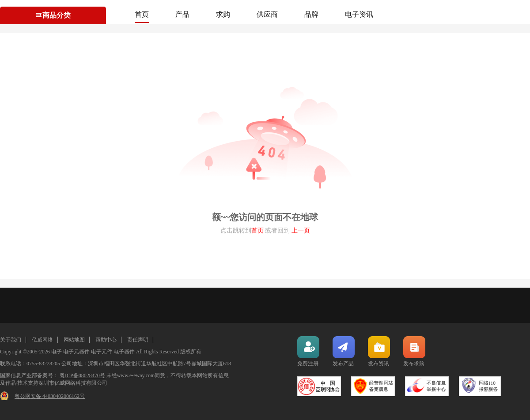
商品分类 (53, 15)
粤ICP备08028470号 (82, 375)
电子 (57, 352)
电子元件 (102, 352)
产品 (182, 14)
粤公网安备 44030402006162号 (50, 396)
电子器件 (124, 352)
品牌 (311, 14)
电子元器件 (76, 352)
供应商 (267, 14)
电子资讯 (359, 14)
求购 (223, 14)
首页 (142, 14)
